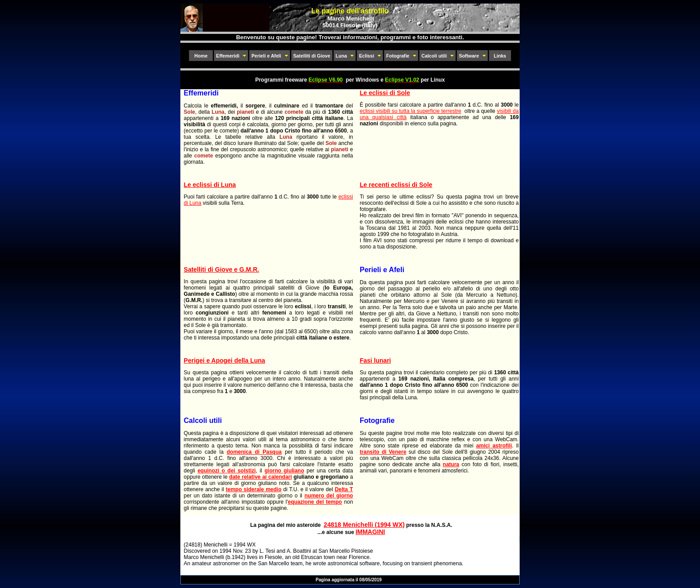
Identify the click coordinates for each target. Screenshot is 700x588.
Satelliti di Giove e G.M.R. (222, 269)
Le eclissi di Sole (385, 93)
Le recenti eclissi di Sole (396, 185)
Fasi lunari (375, 360)
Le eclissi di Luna (210, 185)
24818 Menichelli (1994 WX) (364, 525)
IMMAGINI (370, 532)
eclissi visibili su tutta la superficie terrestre (410, 111)
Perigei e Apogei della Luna (225, 360)
